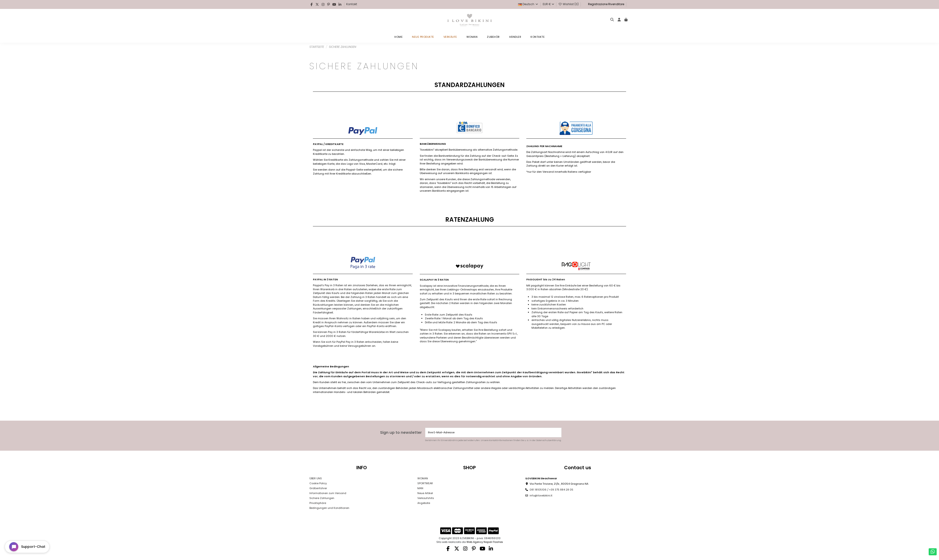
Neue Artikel (425, 493)
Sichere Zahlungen (322, 498)
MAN (420, 488)
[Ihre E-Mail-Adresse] (490, 432)
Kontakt (352, 4)
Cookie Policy (318, 483)
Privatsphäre (318, 503)
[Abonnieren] (557, 432)
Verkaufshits (426, 498)
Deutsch (528, 4)
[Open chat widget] (27, 547)
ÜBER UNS (316, 478)
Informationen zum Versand (328, 493)
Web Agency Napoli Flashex (485, 542)
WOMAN (423, 478)
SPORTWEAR (425, 483)
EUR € (548, 4)
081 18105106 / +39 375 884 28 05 (551, 490)
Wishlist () (569, 4)
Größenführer (318, 488)
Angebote (424, 503)
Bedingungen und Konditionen (329, 508)
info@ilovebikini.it (541, 495)
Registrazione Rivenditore (606, 4)
